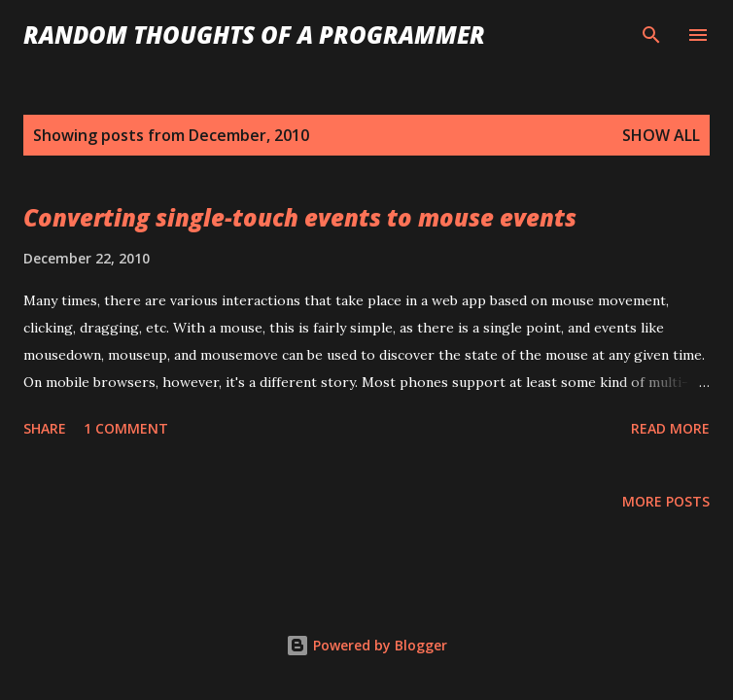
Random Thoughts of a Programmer (254, 35)
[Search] (651, 35)
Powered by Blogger (366, 645)
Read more (670, 428)
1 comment (126, 428)
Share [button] (45, 428)
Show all (661, 135)
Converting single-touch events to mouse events (300, 217)
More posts (666, 501)
